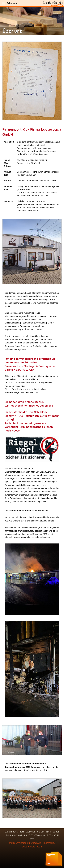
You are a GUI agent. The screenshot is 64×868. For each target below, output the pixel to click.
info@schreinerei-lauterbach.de (25, 843)
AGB (40, 847)
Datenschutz (28, 847)
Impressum (49, 843)
